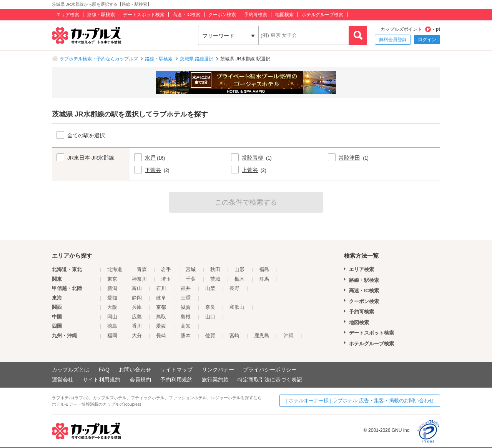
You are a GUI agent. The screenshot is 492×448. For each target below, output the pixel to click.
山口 (210, 317)
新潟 (112, 288)
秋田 (215, 269)
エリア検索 (68, 15)
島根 (186, 317)
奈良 (210, 307)
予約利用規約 (176, 380)
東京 (112, 279)
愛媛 (161, 326)
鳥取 (161, 317)
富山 (137, 288)
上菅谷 (250, 170)
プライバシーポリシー (270, 370)
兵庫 (137, 307)
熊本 (186, 336)
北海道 (115, 269)
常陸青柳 (253, 158)
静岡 (137, 298)
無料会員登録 (393, 40)
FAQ (104, 370)
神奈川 (139, 279)
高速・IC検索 (186, 15)
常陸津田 (349, 158)
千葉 (191, 279)
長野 (234, 288)
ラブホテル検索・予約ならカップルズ (99, 59)
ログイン (427, 40)
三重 (186, 298)
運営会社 (63, 380)
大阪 (112, 307)
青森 (142, 269)
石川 (161, 288)
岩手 (166, 269)
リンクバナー (218, 370)
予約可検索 (256, 15)
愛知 (112, 298)
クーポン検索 (222, 15)
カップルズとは (71, 370)
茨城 (215, 279)
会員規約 (140, 380)
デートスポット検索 (144, 15)
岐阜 (161, 298)
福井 (186, 288)
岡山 (112, 317)
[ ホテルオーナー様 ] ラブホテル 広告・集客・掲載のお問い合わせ (360, 401)
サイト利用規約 (101, 380)
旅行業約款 (215, 380)
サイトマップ (176, 370)
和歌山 (237, 307)
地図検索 (284, 15)
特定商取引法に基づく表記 (270, 380)
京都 (161, 307)
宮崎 (234, 336)
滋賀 (186, 307)
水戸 (150, 158)
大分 (137, 336)
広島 (137, 317)
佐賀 (210, 336)
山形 (239, 269)
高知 (186, 326)
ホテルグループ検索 (322, 15)
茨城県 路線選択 (197, 59)
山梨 (210, 288)
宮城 (191, 269)
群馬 (264, 279)
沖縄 (289, 336)
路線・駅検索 (101, 15)
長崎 (161, 336)
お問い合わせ (135, 370)
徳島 (112, 326)
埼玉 (166, 279)
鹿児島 (262, 336)
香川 (137, 326)
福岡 (112, 336)
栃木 (239, 279)
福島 (264, 269)
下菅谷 (153, 170)
